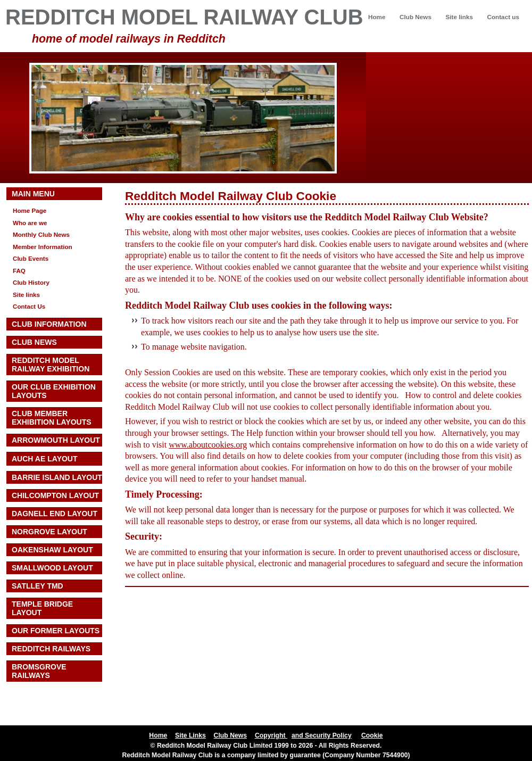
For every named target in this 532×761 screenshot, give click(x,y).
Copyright (271, 735)
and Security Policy (322, 735)
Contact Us (29, 306)
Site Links (190, 735)
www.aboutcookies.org (208, 445)
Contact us (503, 17)
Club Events (31, 258)
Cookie (372, 735)
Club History (31, 282)
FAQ (19, 271)
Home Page (30, 210)
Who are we (30, 223)
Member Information (43, 247)
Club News (415, 17)
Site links (459, 17)
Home (377, 17)
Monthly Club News (41, 234)
